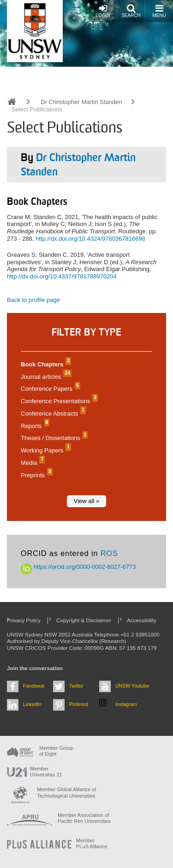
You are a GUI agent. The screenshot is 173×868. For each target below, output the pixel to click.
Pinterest (79, 704)
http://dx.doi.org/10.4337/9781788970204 (62, 276)
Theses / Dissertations (53, 438)
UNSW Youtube (132, 686)
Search (131, 11)
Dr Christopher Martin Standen (81, 102)
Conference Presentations (58, 401)
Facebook (34, 686)
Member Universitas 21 (46, 772)
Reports (34, 426)
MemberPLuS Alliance (92, 843)
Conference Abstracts (52, 414)
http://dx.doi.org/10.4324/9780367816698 (90, 239)
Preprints (36, 475)
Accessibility (142, 620)
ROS (109, 553)
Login (103, 11)
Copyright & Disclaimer (84, 620)
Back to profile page (33, 300)
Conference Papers (49, 389)
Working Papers (45, 450)
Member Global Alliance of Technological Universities (66, 792)
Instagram (126, 704)
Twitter (76, 686)
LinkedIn (32, 704)
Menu (159, 11)
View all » (86, 501)
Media (32, 463)
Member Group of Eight (56, 751)
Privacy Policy (24, 620)
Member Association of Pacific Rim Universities (84, 818)
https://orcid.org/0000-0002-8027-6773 (78, 567)
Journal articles (45, 377)
